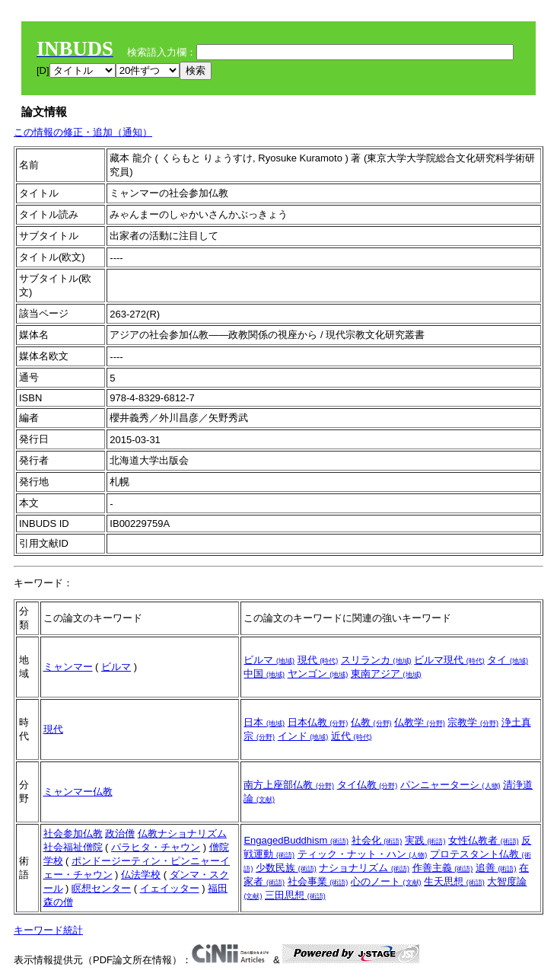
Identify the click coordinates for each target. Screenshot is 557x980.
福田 (218, 888)
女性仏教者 (484, 840)
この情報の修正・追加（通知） (83, 132)
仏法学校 (141, 875)
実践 (425, 840)
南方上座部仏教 (289, 785)
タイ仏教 (368, 785)
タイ (508, 660)
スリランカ (376, 660)
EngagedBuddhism (296, 840)
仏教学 (420, 722)
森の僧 (58, 902)
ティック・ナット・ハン (363, 854)
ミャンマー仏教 (78, 792)
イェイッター (170, 888)
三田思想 (295, 895)
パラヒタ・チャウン (156, 847)
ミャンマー (68, 667)
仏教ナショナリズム (182, 833)
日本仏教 (318, 722)
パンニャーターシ (450, 785)
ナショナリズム (364, 868)
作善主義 (443, 868)
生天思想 (454, 881)
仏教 (371, 722)
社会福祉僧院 (73, 847)
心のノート (386, 881)
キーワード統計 (48, 930)
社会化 (377, 840)
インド (303, 736)
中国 (264, 674)
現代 (318, 660)
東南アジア (386, 674)
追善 (496, 868)
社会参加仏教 (73, 833)
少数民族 (286, 868)
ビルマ (116, 667)
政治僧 (120, 833)
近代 (352, 736)
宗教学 (473, 722)
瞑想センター (101, 888)
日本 (264, 722)
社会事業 (318, 881)
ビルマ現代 (449, 660)
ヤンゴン (318, 674)
